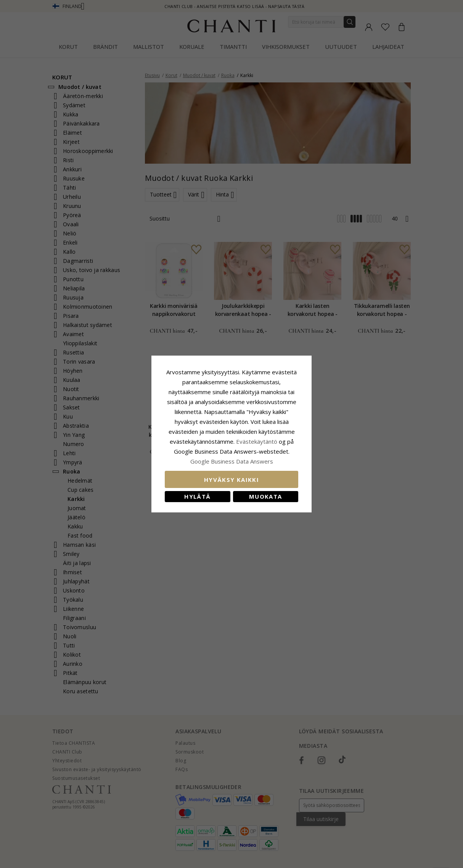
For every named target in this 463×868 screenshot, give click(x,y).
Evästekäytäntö (257, 441)
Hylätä (197, 496)
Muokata (265, 496)
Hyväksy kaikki (231, 480)
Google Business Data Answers (232, 461)
